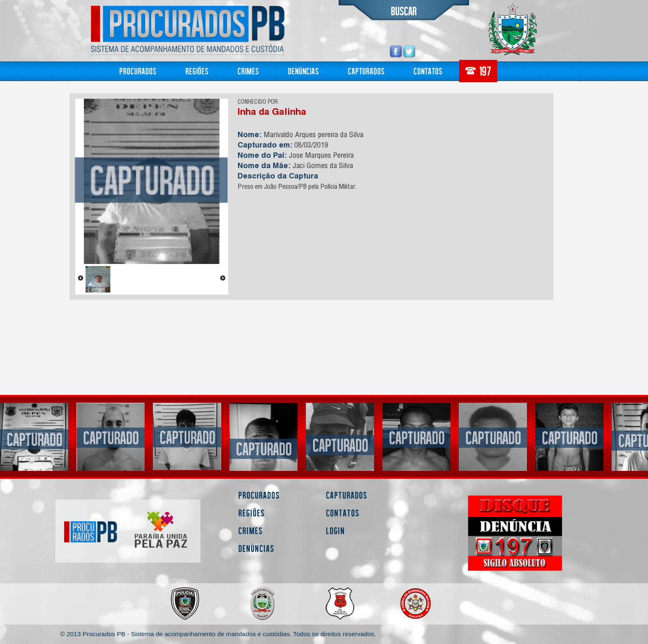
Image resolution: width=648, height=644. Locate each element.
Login (336, 531)
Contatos (428, 71)
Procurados (138, 71)
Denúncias (304, 71)
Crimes (248, 71)
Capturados (366, 71)
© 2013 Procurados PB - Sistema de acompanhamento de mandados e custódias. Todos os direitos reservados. (218, 634)
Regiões (197, 71)
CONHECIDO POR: (258, 102)
